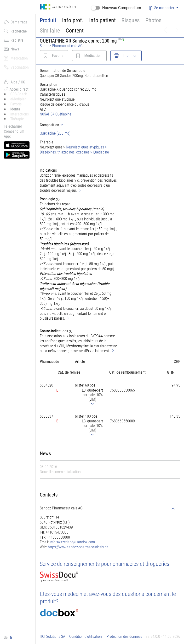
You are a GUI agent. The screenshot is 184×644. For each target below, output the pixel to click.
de (6, 637)
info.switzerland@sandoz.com (72, 542)
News (11, 49)
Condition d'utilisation (86, 636)
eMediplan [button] (18, 99)
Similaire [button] (50, 31)
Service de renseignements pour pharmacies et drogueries (105, 564)
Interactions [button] (20, 114)
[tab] (79, 125)
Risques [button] (131, 20)
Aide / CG (14, 82)
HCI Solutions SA (52, 636)
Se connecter (162, 8)
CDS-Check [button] (19, 94)
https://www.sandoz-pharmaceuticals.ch (78, 547)
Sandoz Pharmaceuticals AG (61, 46)
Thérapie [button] (17, 119)
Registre (14, 40)
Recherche (15, 31)
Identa (15, 109)
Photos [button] (153, 20)
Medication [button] (16, 58)
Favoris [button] (16, 104)
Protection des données (124, 636)
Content (75, 31)
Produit (48, 20)
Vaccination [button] (16, 67)
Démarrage (16, 22)
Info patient (102, 20)
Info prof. (73, 20)
